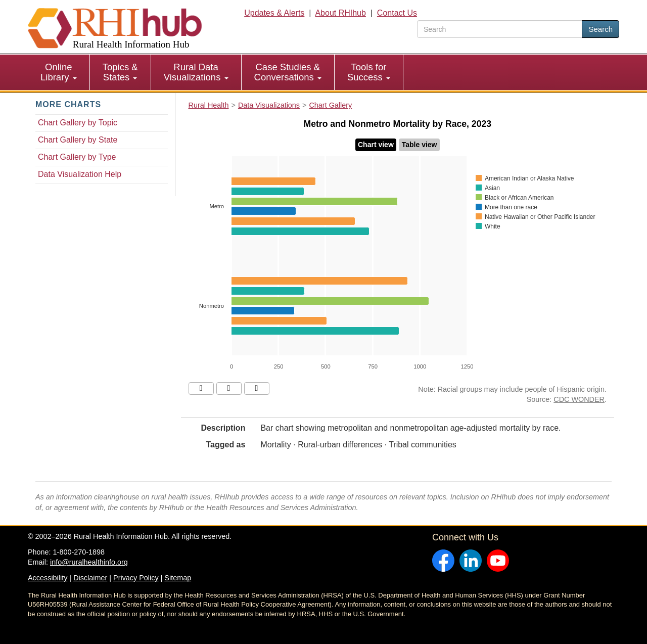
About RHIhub (340, 13)
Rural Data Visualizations (196, 72)
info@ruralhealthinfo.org (89, 562)
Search (600, 29)
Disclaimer (90, 578)
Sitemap (178, 578)
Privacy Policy (136, 578)
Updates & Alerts (274, 13)
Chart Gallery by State (78, 140)
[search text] (500, 29)
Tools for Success (369, 72)
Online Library (59, 72)
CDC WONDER (579, 399)
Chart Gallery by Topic (78, 123)
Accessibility (48, 578)
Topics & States (120, 72)
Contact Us (397, 13)
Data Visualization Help (80, 174)
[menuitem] (59, 72)
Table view (420, 145)
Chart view (376, 145)
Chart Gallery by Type (77, 157)
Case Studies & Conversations (288, 72)
